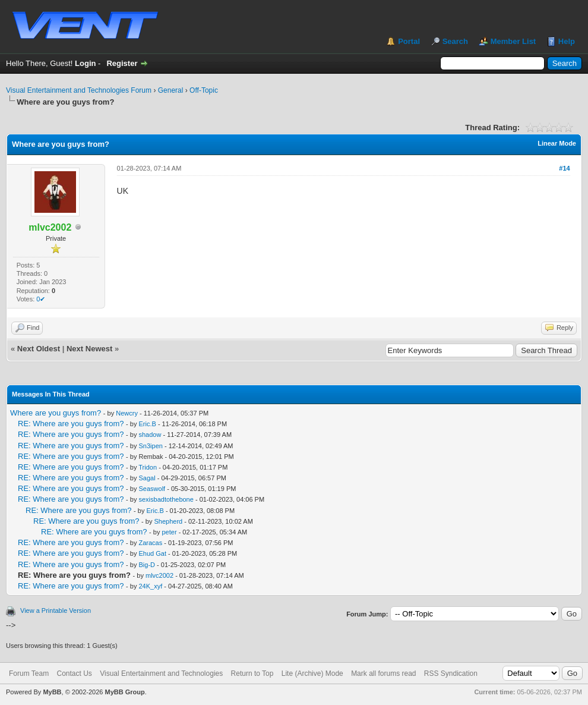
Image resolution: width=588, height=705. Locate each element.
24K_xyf (151, 586)
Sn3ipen (151, 446)
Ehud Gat (153, 553)
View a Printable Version (56, 610)
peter (170, 532)
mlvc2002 (159, 575)
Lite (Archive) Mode (312, 673)
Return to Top (252, 673)
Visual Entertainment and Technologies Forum (79, 90)
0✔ (41, 299)
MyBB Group (124, 692)
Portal (409, 41)
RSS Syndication (451, 673)
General (171, 90)
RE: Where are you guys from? (71, 424)
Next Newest (89, 349)
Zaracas (151, 543)
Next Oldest (39, 349)
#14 (564, 168)
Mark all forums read (383, 673)
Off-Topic (204, 90)
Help (567, 41)
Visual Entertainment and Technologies (161, 673)
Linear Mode (557, 143)
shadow (150, 435)
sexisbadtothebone (166, 499)
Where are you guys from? (56, 413)
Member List (513, 41)
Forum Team (29, 673)
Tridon (148, 467)
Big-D (147, 565)
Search (455, 41)
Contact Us (74, 673)
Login (85, 63)
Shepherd (169, 521)
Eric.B (148, 424)
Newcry (127, 413)
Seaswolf (152, 489)
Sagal (147, 478)
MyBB (52, 692)
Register (122, 63)
